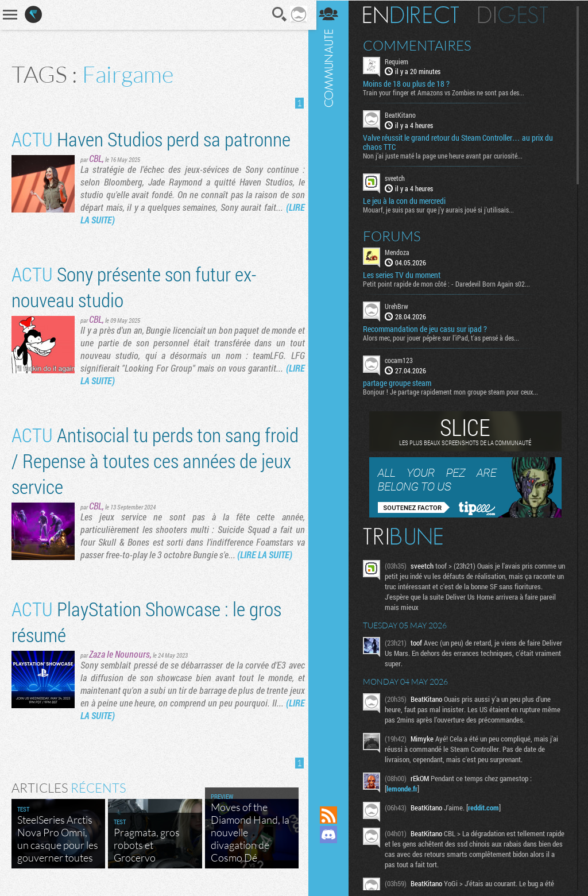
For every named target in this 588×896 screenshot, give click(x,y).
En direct (415, 14)
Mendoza (401, 252)
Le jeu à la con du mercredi (408, 200)
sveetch (399, 178)
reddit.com (488, 807)
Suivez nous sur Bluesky (332, 874)
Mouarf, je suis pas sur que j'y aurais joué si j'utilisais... (442, 209)
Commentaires (421, 45)
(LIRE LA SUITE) (265, 555)
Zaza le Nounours (119, 654)
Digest (517, 14)
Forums (396, 235)
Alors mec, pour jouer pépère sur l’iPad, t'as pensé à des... (445, 337)
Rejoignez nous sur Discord (332, 835)
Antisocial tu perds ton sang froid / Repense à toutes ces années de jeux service (155, 460)
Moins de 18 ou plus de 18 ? (410, 84)
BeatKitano (404, 115)
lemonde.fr (406, 788)
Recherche (276, 14)
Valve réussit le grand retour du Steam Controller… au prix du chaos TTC (462, 142)
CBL (96, 158)
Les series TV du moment (406, 275)
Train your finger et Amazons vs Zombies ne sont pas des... (448, 92)
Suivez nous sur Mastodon (332, 854)
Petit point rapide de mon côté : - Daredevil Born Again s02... (450, 283)
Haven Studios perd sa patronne (151, 139)
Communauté (332, 392)
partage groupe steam (401, 383)
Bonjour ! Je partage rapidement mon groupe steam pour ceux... (454, 391)
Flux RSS (332, 815)
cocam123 (403, 360)
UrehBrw (401, 306)
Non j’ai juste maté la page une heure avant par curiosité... (447, 156)
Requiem (401, 61)
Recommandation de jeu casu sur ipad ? (429, 329)
